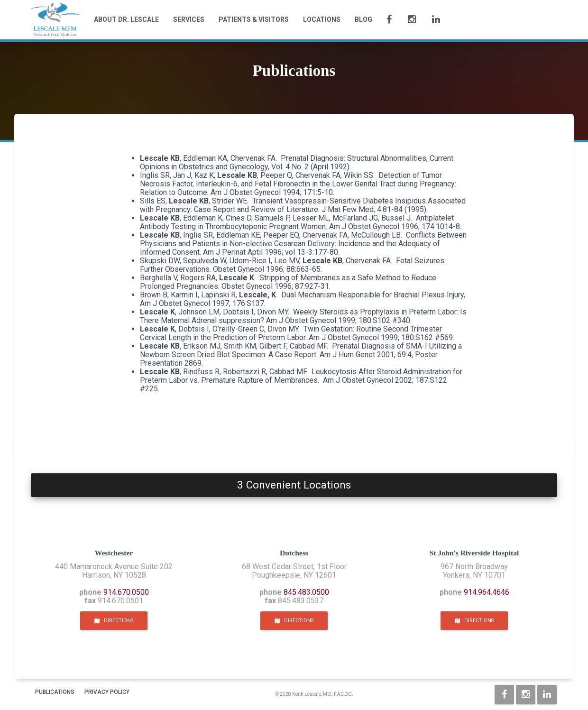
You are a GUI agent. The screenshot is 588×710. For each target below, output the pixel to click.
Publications (55, 692)
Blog (363, 19)
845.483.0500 (306, 592)
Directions (114, 621)
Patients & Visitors (254, 19)
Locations (322, 19)
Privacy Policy (107, 692)
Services (189, 19)
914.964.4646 (487, 592)
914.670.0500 (126, 592)
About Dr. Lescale (126, 19)
